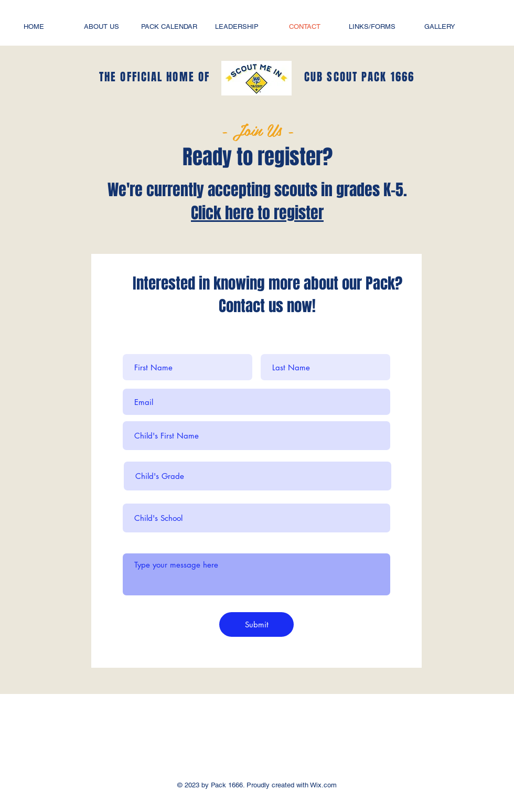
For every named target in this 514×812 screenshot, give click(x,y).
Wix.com (323, 785)
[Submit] (256, 624)
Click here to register (257, 213)
